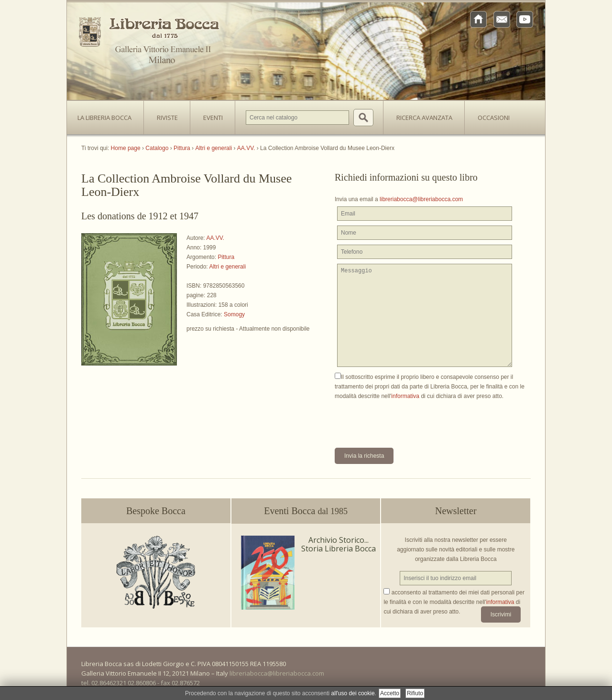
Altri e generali (227, 267)
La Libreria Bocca (108, 115)
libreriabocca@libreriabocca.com (421, 199)
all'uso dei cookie (353, 693)
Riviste (165, 115)
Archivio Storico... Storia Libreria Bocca (339, 544)
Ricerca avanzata (424, 118)
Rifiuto (415, 693)
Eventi (213, 118)
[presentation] (407, 420)
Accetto (390, 693)
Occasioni (494, 118)
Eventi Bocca (306, 511)
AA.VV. (215, 238)
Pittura (226, 257)
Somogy (234, 314)
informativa (405, 396)
